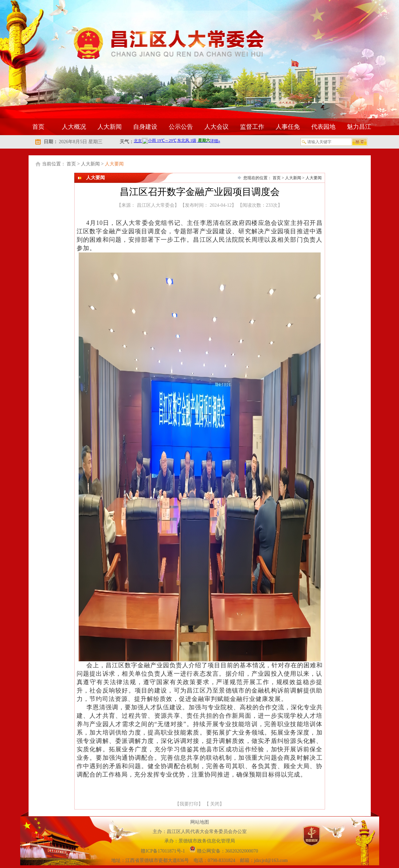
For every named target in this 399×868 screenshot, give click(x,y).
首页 (38, 127)
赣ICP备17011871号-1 (163, 851)
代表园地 (323, 127)
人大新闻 (110, 127)
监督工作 (252, 127)
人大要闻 (114, 164)
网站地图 (200, 822)
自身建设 (145, 127)
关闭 (215, 804)
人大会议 (216, 127)
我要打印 (189, 804)
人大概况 (74, 127)
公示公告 (181, 127)
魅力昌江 (359, 127)
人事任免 (288, 127)
